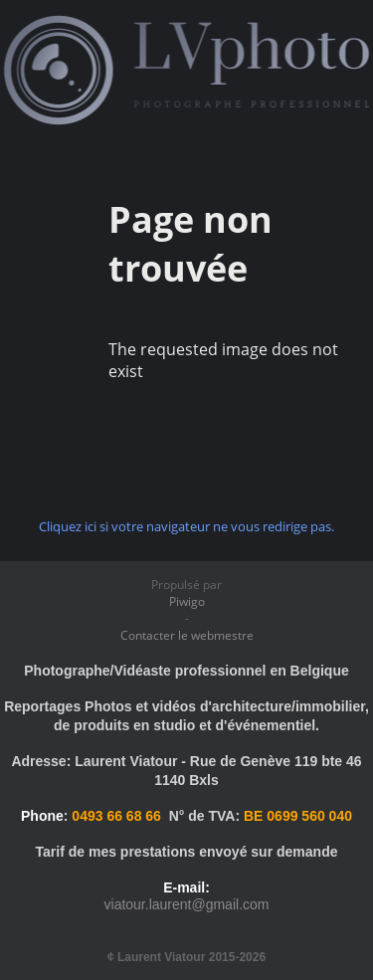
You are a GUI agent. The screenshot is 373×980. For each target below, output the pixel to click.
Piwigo (187, 601)
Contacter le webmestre (187, 635)
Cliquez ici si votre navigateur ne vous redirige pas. (186, 526)
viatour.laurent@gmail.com (187, 904)
